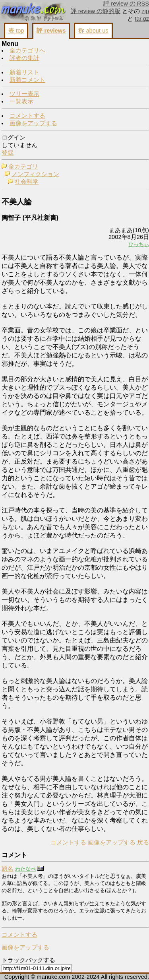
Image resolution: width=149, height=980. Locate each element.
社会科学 (27, 182)
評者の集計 (24, 58)
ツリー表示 (24, 94)
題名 (8, 869)
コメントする (27, 116)
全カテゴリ (23, 167)
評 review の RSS (126, 4)
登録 (8, 153)
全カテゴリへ (27, 50)
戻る (143, 842)
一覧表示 (21, 101)
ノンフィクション (35, 174)
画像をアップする (33, 123)
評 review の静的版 (96, 11)
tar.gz (142, 19)
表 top (16, 31)
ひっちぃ (139, 244)
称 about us (93, 31)
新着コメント (27, 80)
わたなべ (25, 869)
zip (145, 11)
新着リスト (24, 72)
